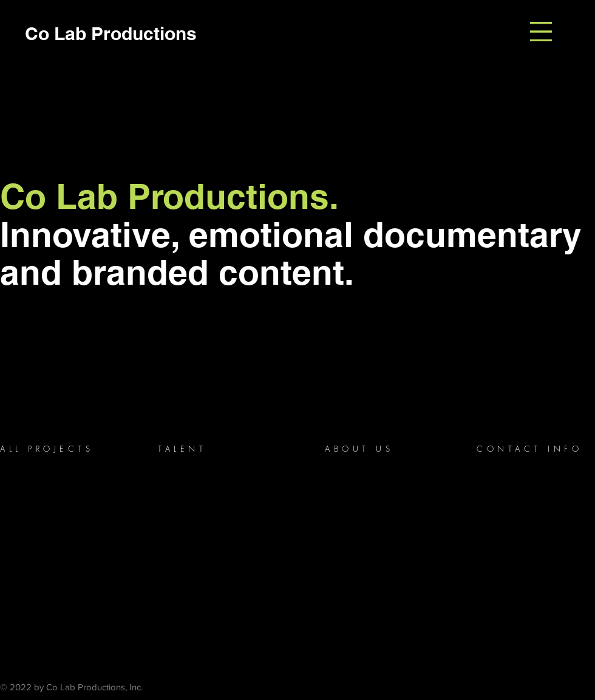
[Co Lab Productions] (110, 33)
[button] (541, 32)
